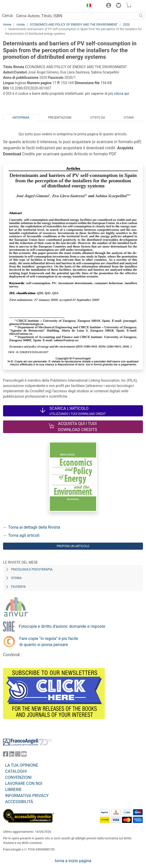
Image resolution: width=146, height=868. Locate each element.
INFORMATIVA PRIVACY (27, 796)
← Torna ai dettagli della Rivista (32, 527)
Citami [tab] (129, 118)
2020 (126, 25)
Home (7, 25)
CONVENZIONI (18, 777)
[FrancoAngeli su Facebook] (6, 755)
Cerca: (8, 16)
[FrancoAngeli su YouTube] (24, 755)
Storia (16, 578)
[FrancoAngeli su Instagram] (18, 755)
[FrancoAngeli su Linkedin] (12, 755)
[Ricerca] (141, 16)
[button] (87, 6)
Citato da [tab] (98, 118)
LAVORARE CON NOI (24, 783)
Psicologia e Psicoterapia (32, 569)
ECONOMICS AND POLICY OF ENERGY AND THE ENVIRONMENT (74, 25)
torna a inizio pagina (73, 861)
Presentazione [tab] (60, 118)
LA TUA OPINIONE (22, 765)
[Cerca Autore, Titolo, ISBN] (76, 16)
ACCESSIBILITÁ (19, 802)
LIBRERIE (13, 790)
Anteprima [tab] (21, 118)
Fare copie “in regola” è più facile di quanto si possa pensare (49, 642)
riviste (21, 25)
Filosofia (18, 587)
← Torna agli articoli (21, 535)
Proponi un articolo (73, 546)
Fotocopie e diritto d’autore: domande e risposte (62, 626)
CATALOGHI (16, 771)
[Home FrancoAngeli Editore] (20, 6)
